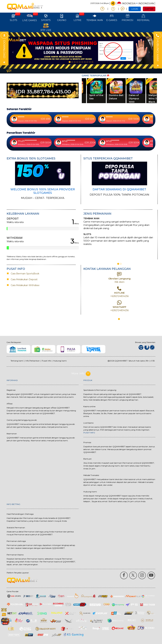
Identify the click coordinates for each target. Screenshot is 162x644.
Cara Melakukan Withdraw (24, 285)
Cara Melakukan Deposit (24, 279)
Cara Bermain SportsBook (24, 274)
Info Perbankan (33, 361)
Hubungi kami (60, 361)
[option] (81, 50)
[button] (12, 50)
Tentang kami (17, 361)
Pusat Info (46, 361)
